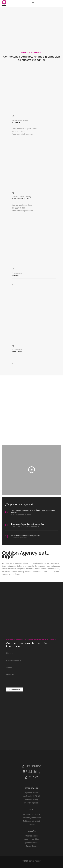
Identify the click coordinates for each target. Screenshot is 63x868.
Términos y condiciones (31, 818)
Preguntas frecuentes (31, 814)
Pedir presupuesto (31, 803)
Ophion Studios (31, 846)
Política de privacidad (31, 821)
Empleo (31, 824)
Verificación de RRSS (31, 796)
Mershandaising (32, 799)
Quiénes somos (31, 836)
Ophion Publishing (31, 839)
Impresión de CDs (31, 793)
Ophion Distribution (31, 843)
